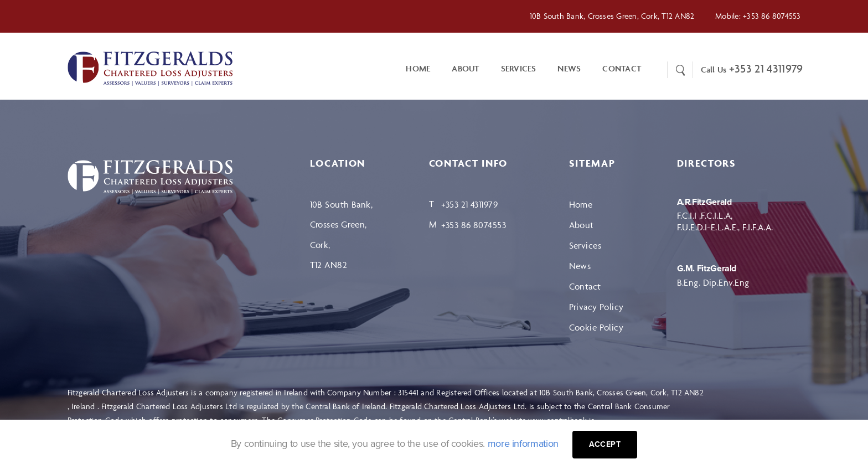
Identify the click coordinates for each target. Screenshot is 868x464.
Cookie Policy (596, 327)
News (569, 68)
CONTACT (622, 68)
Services (519, 68)
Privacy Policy (596, 307)
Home (418, 68)
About (465, 68)
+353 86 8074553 (772, 16)
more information (523, 444)
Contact (585, 286)
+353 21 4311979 (766, 68)
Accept (605, 444)
